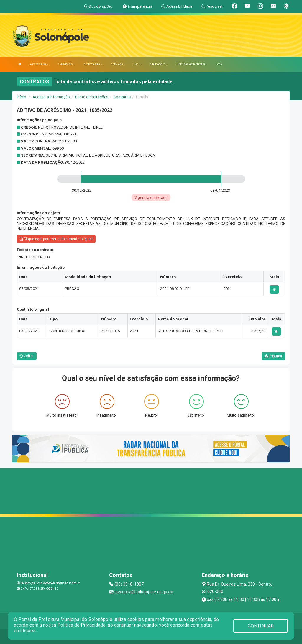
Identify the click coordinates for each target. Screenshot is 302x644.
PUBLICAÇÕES (159, 64)
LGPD (219, 64)
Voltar (27, 356)
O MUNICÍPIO (66, 64)
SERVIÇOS (118, 64)
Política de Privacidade (81, 625)
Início (22, 97)
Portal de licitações (92, 97)
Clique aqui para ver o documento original (56, 239)
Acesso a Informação (51, 97)
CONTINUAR (261, 626)
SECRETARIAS (93, 64)
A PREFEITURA (39, 64)
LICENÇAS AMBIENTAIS (192, 64)
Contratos (122, 97)
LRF (137, 64)
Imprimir (273, 356)
